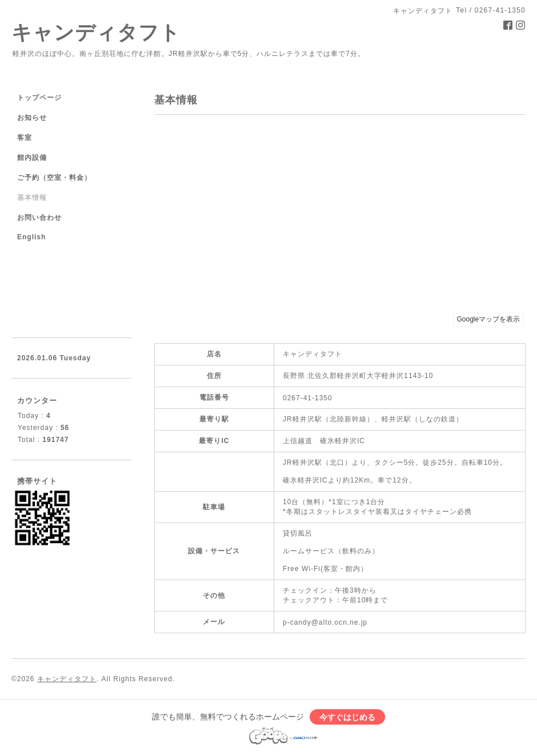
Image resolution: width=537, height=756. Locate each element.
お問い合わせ (39, 218)
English (31, 237)
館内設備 (32, 158)
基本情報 (32, 198)
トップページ (39, 98)
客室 (25, 138)
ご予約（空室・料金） (54, 178)
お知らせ (32, 118)
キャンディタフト (96, 32)
